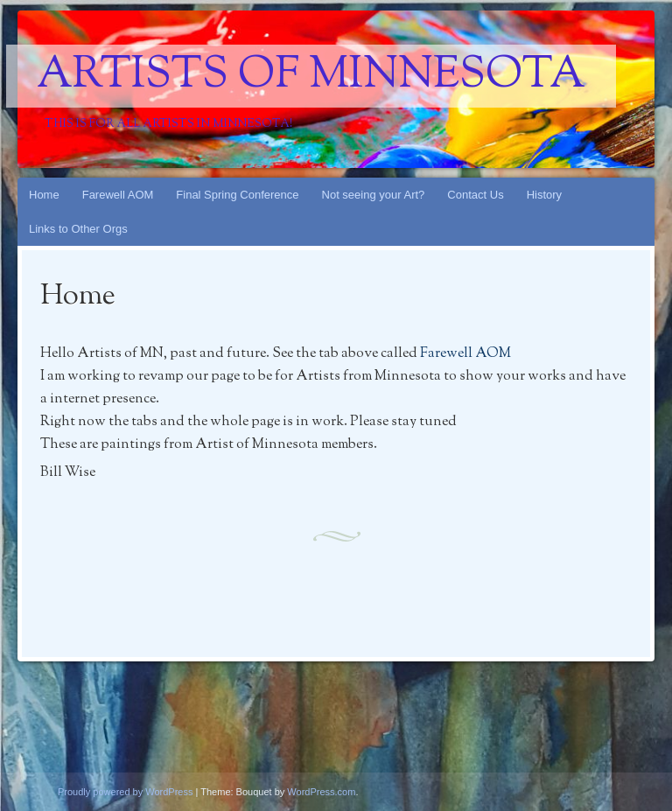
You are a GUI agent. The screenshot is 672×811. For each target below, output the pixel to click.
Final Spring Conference (237, 195)
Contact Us (475, 195)
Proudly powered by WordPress (125, 792)
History (544, 195)
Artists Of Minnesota (311, 76)
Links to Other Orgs (78, 229)
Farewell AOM (118, 195)
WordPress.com (321, 792)
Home (44, 195)
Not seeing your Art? (374, 195)
